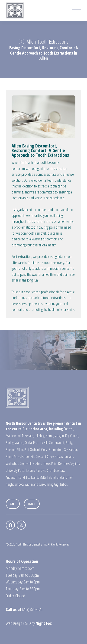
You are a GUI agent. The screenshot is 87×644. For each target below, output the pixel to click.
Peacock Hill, (41, 443)
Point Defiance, (60, 463)
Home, (50, 436)
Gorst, (45, 450)
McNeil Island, (48, 477)
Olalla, (29, 443)
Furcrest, (69, 429)
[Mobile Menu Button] (77, 12)
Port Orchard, (32, 450)
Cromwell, (26, 463)
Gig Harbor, (71, 450)
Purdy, (69, 443)
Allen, (20, 450)
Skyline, (75, 463)
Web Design (14, 623)
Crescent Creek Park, (48, 457)
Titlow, (47, 463)
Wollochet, (12, 463)
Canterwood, (57, 443)
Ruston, (37, 463)
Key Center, (72, 436)
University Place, (15, 470)
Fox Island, (32, 477)
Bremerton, (56, 450)
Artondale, (68, 457)
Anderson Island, (16, 477)
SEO (28, 623)
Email (32, 504)
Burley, (10, 443)
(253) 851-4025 (32, 609)
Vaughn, (60, 436)
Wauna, (19, 443)
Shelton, (11, 450)
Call (13, 504)
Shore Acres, (13, 457)
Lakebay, (40, 436)
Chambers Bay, (56, 470)
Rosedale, (28, 436)
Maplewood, (14, 436)
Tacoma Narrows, (36, 470)
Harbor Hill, (28, 457)
